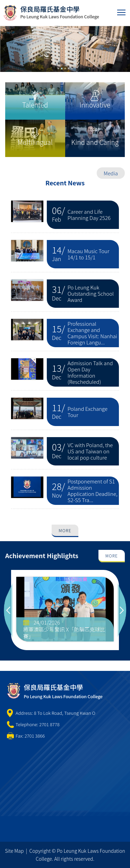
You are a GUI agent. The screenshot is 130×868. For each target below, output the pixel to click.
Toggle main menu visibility (122, 11)
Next (122, 610)
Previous (8, 610)
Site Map (14, 851)
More (65, 530)
